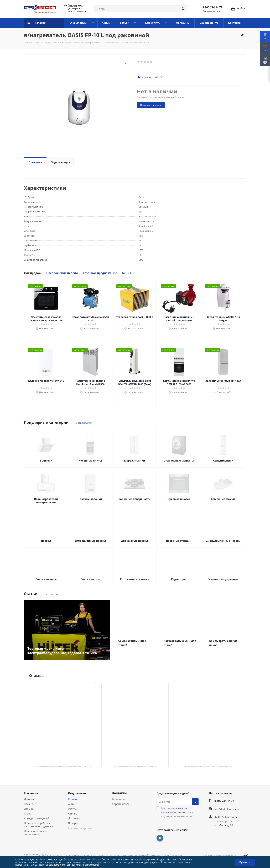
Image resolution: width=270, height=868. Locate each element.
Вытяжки (46, 460)
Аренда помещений (37, 818)
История (29, 799)
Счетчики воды (46, 579)
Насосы (46, 541)
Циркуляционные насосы (223, 541)
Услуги (72, 809)
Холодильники (223, 460)
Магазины (119, 799)
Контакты (120, 793)
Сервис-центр (121, 804)
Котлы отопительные (135, 579)
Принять (245, 862)
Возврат (73, 823)
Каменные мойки (223, 499)
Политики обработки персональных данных (110, 862)
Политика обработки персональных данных (38, 825)
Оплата (73, 813)
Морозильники (135, 460)
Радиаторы (179, 579)
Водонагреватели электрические (46, 501)
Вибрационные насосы (90, 541)
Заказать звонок (212, 11)
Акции (72, 804)
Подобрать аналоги (151, 105)
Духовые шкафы (179, 499)
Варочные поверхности (134, 499)
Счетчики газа (90, 579)
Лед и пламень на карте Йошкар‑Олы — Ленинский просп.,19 (207, 766)
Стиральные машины (179, 460)
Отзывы (29, 809)
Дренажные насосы (135, 541)
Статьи (28, 813)
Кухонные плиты (90, 460)
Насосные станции (179, 541)
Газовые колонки (90, 499)
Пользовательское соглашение (36, 833)
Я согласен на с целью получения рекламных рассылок (178, 812)
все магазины (76, 11)
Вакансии (30, 804)
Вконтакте (160, 838)
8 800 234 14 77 (212, 7)
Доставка (74, 818)
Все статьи (51, 594)
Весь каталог (84, 423)
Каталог (73, 799)
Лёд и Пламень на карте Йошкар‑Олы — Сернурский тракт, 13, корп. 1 (63, 766)
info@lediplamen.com (227, 809)
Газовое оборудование (223, 579)
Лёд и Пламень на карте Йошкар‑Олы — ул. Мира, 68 (135, 766)
